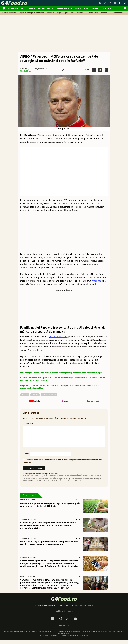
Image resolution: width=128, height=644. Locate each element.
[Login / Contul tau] (125, 3)
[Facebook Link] (100, 3)
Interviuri (95, 8)
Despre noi (64, 609)
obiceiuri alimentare (49, 395)
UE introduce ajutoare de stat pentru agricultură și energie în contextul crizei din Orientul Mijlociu (50, 509)
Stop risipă (105, 13)
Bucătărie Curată (82, 8)
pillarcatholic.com (59, 337)
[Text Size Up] (69, 70)
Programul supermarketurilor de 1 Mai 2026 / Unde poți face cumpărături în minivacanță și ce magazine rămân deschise (61, 387)
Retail (23, 8)
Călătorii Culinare (9, 13)
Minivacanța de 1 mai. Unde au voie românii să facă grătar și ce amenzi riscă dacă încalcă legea (61, 373)
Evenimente (117, 13)
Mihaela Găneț (25, 71)
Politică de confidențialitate (46, 609)
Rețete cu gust (63, 13)
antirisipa (25, 395)
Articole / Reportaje (38, 69)
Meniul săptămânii (78, 13)
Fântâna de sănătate (64, 8)
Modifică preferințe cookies (82, 609)
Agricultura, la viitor (46, 8)
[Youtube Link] (115, 3)
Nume (26, 458)
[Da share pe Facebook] (94, 70)
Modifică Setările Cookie (64, 615)
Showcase (105, 8)
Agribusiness (13, 8)
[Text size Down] (63, 70)
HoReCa (32, 8)
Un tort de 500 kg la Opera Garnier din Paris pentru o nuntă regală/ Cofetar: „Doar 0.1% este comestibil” (49, 547)
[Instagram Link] (105, 3)
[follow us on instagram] (64, 401)
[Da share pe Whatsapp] (106, 70)
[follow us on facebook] (93, 401)
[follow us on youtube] (35, 401)
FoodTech (40, 13)
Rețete (22, 13)
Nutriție (30, 13)
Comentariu (28, 424)
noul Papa (35, 395)
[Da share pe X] (100, 70)
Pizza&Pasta (93, 13)
